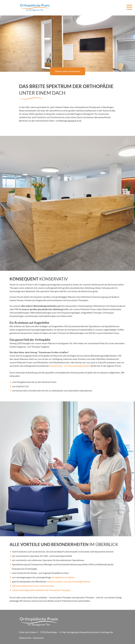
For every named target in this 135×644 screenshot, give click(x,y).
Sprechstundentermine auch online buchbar (33, 586)
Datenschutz (25, 638)
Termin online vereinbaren (67, 71)
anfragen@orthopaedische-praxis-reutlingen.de (90, 632)
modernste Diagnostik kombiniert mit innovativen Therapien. (42, 590)
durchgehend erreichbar (63, 577)
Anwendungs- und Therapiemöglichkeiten (70, 366)
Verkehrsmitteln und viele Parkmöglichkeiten (69, 581)
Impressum (38, 638)
